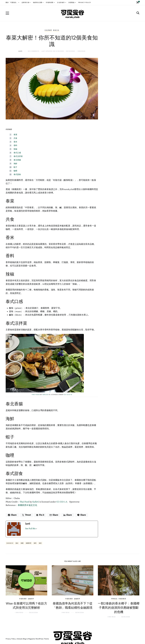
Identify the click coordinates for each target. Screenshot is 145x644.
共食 (15, 138)
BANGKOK (10, 543)
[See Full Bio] (37, 529)
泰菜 (15, 135)
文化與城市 (48, 30)
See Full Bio (30, 529)
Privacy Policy (11, 639)
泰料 (35, 543)
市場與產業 (23, 599)
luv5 (20, 51)
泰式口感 (17, 153)
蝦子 (15, 167)
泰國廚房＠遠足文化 (27, 505)
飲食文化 (56, 30)
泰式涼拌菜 (18, 156)
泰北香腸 (17, 160)
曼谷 (17, 543)
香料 (15, 145)
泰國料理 (29, 543)
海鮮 (15, 164)
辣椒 (15, 149)
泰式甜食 (17, 174)
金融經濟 (31, 599)
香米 (15, 142)
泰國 (22, 543)
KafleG (45, 395)
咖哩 (15, 171)
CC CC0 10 (68, 395)
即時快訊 (114, 599)
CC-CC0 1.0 (62, 502)
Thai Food (36, 395)
